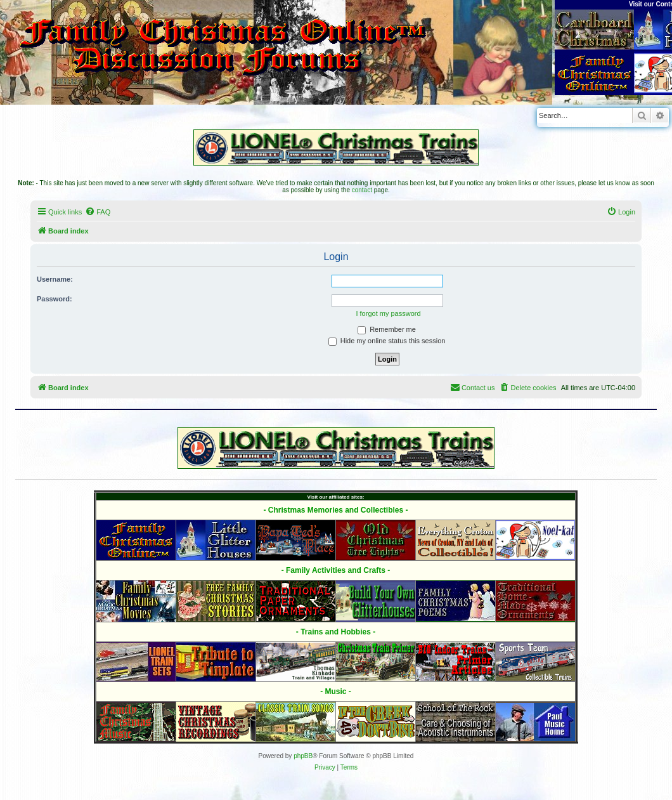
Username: (55, 279)
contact (362, 190)
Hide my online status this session (387, 341)
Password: (55, 299)
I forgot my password (388, 313)
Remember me (387, 329)
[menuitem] (98, 212)
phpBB (303, 756)
